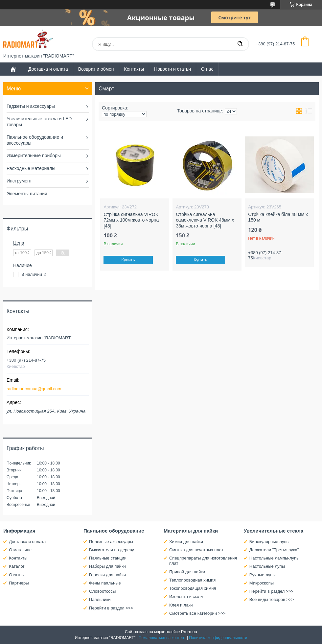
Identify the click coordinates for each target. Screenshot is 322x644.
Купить (128, 260)
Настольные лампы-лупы (275, 558)
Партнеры (19, 583)
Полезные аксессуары (111, 542)
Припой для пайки (187, 572)
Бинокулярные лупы (269, 542)
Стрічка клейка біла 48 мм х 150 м (278, 217)
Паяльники (100, 599)
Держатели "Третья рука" (274, 550)
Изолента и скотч (186, 596)
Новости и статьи (172, 69)
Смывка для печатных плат (196, 550)
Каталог (17, 566)
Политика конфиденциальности (218, 638)
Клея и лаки (181, 605)
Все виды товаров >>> (272, 599)
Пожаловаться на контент (162, 638)
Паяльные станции (108, 558)
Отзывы (17, 575)
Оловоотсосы (102, 591)
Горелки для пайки (107, 575)
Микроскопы (262, 583)
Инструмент (19, 181)
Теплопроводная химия (192, 580)
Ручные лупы (263, 575)
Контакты (134, 69)
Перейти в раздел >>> (111, 608)
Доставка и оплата (48, 69)
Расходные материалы (31, 168)
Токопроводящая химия (193, 588)
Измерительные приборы (34, 155)
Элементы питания (27, 194)
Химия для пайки (186, 542)
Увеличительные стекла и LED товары (39, 122)
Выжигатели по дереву (112, 550)
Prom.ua (189, 632)
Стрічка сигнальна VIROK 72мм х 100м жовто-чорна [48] (131, 220)
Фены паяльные (105, 583)
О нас (207, 69)
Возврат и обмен (96, 69)
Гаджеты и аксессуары (31, 106)
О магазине (20, 550)
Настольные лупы (267, 566)
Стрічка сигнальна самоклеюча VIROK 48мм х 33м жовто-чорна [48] (205, 220)
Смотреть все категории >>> (197, 613)
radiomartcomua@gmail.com (34, 389)
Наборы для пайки (107, 566)
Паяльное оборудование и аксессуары (35, 140)
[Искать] (240, 44)
